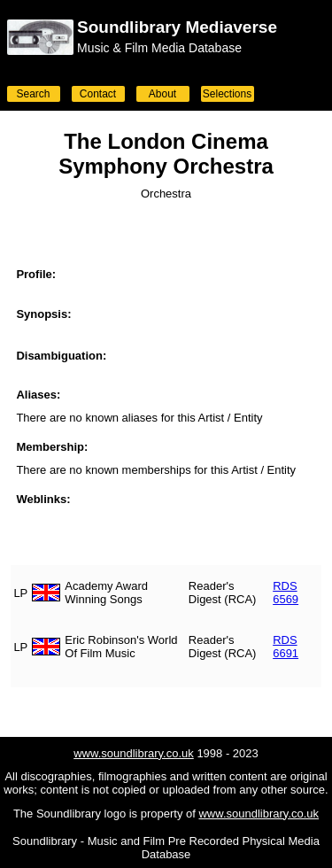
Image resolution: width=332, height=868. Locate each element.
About (162, 94)
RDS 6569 (286, 593)
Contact (98, 94)
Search (33, 94)
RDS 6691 (286, 647)
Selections (227, 94)
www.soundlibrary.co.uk (134, 753)
